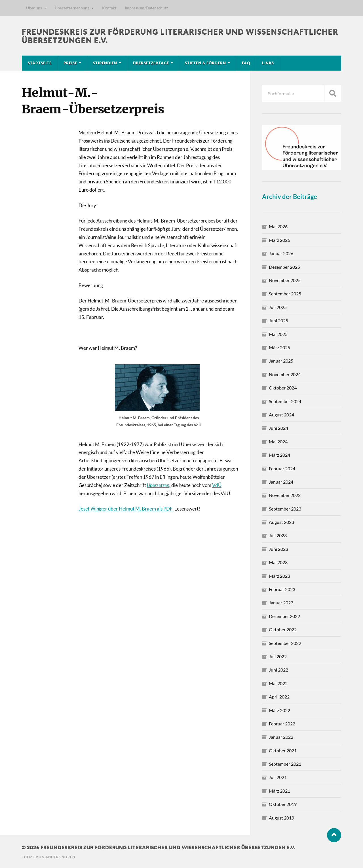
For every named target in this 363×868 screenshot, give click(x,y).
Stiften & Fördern (205, 63)
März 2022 (279, 710)
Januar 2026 (281, 253)
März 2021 (279, 791)
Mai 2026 (278, 226)
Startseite (40, 63)
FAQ (246, 63)
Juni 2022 (278, 670)
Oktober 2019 (283, 804)
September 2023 (285, 509)
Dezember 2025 (284, 267)
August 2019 (281, 818)
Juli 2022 (278, 656)
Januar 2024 (281, 482)
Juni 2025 (278, 320)
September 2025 (285, 294)
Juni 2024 (278, 428)
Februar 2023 (282, 589)
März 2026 (279, 240)
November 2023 (285, 495)
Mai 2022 (278, 683)
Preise (70, 63)
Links (268, 63)
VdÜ (217, 485)
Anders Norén (60, 857)
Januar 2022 (281, 737)
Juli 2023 (278, 535)
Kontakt (109, 8)
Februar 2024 (282, 468)
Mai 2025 (278, 334)
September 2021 (285, 764)
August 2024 (281, 415)
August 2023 (281, 522)
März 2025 (279, 347)
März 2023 (279, 576)
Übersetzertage (151, 63)
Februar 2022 (282, 724)
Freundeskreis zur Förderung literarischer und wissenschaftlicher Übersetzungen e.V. (168, 847)
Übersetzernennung (72, 8)
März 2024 (279, 455)
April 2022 (279, 697)
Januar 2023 (281, 603)
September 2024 (285, 401)
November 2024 (285, 374)
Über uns (34, 8)
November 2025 (285, 280)
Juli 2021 (278, 777)
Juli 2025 (278, 307)
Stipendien (105, 63)
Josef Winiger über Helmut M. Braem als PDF (126, 509)
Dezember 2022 (284, 616)
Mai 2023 (278, 562)
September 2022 (285, 643)
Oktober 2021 (283, 750)
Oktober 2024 (283, 388)
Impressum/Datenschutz (146, 8)
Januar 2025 (281, 361)
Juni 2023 (278, 549)
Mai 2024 (278, 442)
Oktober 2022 (283, 629)
